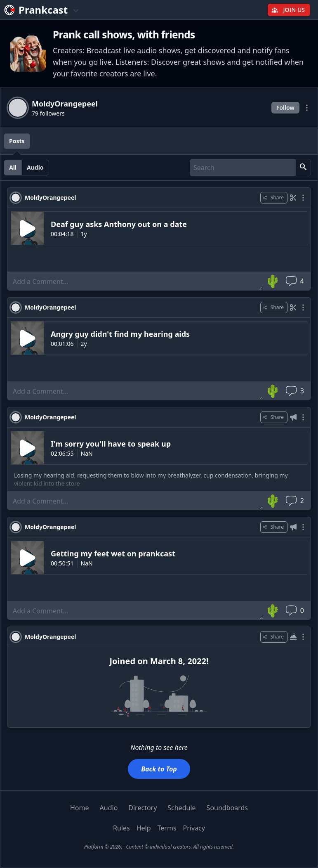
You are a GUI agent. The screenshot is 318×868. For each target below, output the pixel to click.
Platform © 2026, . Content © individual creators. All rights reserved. (159, 847)
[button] (303, 168)
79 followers (48, 113)
